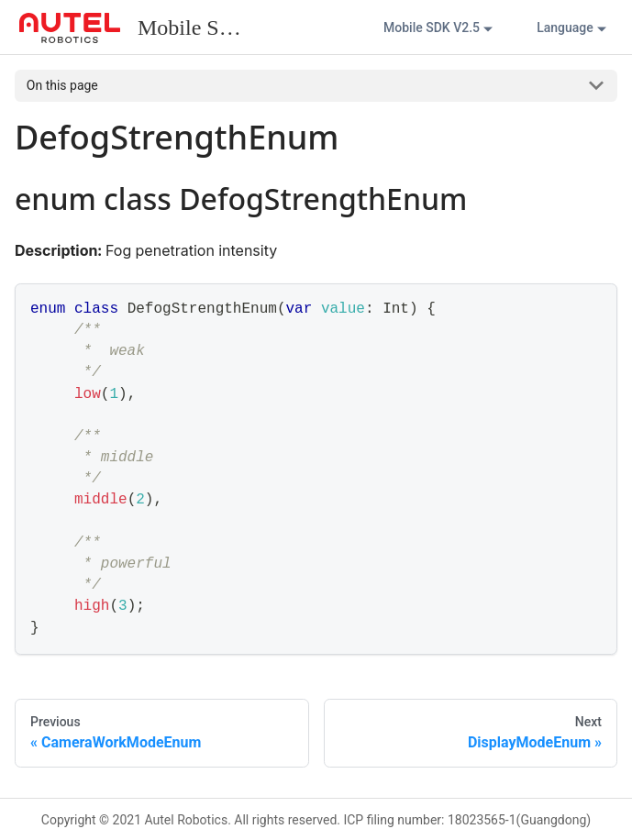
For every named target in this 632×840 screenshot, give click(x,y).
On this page (62, 85)
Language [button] (565, 28)
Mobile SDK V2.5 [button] (432, 28)
